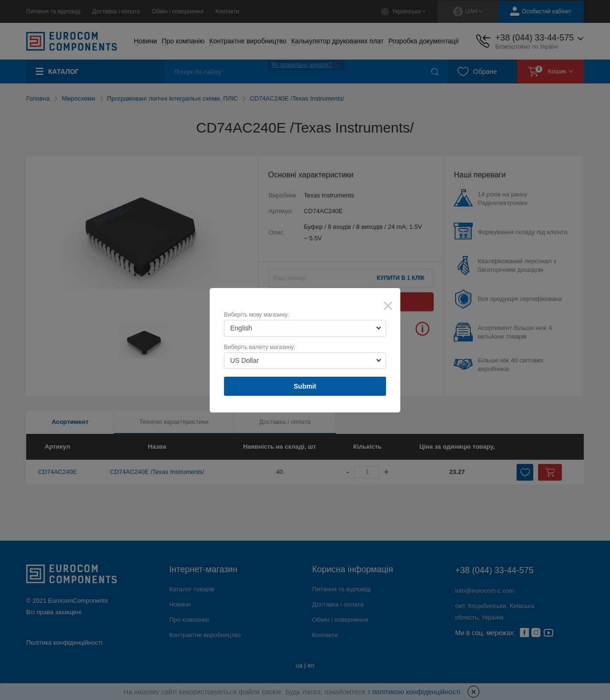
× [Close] (388, 306)
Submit (305, 386)
